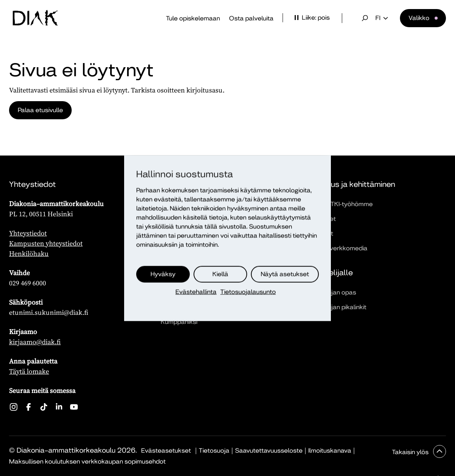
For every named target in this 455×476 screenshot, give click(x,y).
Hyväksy (163, 274)
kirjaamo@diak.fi (35, 342)
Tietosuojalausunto (248, 292)
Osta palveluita (251, 18)
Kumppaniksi (179, 322)
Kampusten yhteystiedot (46, 243)
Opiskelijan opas (332, 292)
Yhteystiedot (28, 233)
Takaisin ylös (411, 452)
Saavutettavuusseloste (269, 451)
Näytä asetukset (285, 274)
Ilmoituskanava (330, 451)
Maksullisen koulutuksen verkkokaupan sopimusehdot (87, 461)
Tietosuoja (214, 451)
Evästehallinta (196, 292)
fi (382, 18)
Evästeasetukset (166, 451)
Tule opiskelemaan (193, 18)
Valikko (419, 18)
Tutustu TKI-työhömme (340, 204)
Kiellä (220, 274)
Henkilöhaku (29, 253)
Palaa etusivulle (41, 110)
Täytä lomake (29, 371)
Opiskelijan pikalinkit (337, 307)
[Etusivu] (35, 18)
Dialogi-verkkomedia (338, 248)
